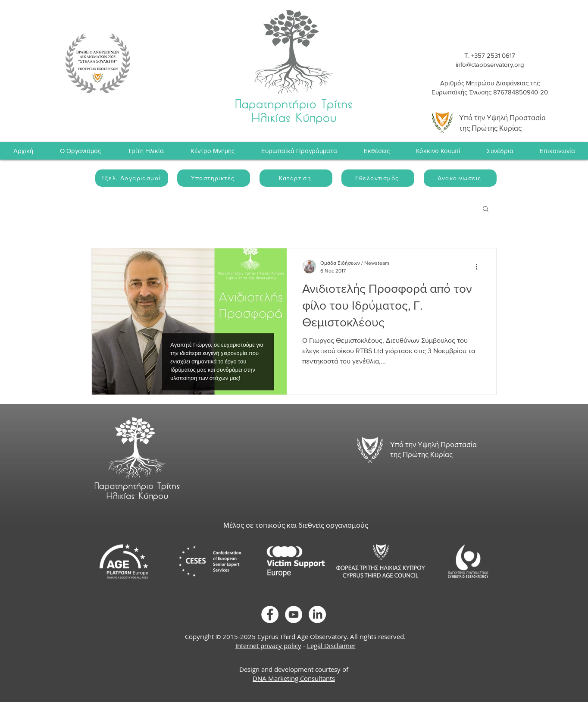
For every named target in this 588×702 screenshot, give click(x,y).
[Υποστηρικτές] (214, 178)
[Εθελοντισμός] (378, 178)
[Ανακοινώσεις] (460, 178)
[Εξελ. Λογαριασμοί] (132, 178)
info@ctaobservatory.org (490, 64)
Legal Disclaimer (331, 646)
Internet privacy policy (268, 646)
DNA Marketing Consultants (294, 678)
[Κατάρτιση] (296, 178)
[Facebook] (270, 614)
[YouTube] (294, 614)
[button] (500, 151)
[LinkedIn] (317, 614)
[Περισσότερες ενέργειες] (479, 266)
